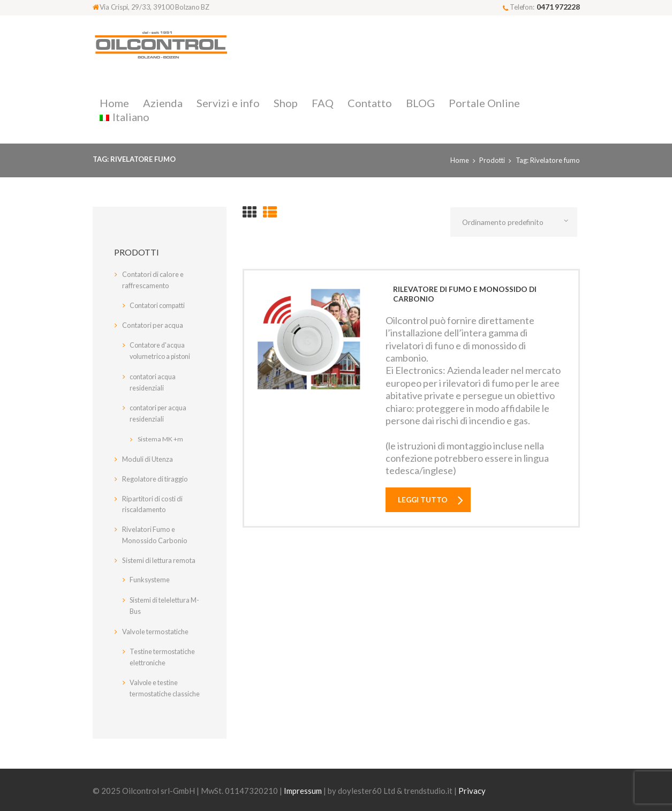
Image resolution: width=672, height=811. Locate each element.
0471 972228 (558, 7)
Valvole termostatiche (156, 627)
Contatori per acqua (154, 325)
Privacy (472, 785)
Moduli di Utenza (149, 456)
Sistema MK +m (160, 436)
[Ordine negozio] (516, 222)
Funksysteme (150, 577)
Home (459, 160)
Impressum (303, 785)
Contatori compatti (157, 305)
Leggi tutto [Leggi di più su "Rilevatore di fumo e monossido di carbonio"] (424, 500)
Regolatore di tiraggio (156, 476)
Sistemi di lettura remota (161, 557)
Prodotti (492, 160)
